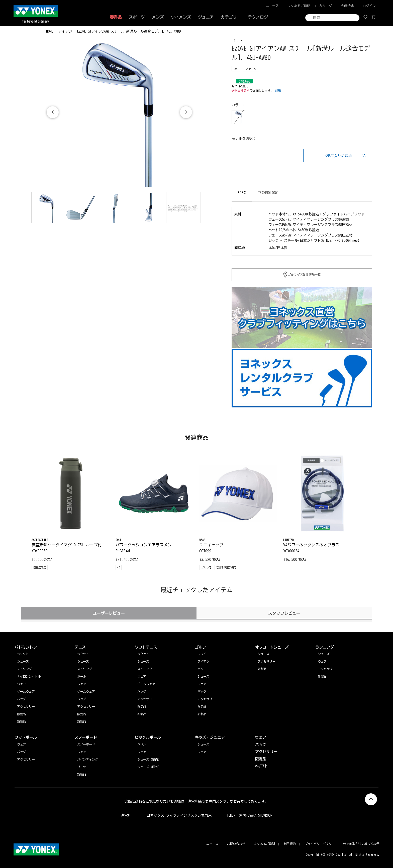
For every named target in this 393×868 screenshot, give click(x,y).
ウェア (322, 661)
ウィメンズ (181, 17)
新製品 (322, 676)
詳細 (278, 90)
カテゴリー (231, 17)
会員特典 (347, 6)
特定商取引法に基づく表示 (361, 844)
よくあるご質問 (299, 6)
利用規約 (290, 844)
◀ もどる (30, 31)
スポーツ (137, 17)
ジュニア (206, 17)
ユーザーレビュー (109, 613)
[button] (186, 112)
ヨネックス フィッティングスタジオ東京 (179, 815)
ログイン (369, 6)
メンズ (158, 17)
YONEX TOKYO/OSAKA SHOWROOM (250, 815)
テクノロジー (260, 17)
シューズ (324, 654)
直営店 (126, 815)
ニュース (272, 6)
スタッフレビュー (284, 613)
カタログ (326, 6)
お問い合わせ (236, 844)
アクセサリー (327, 669)
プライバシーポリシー (320, 844)
